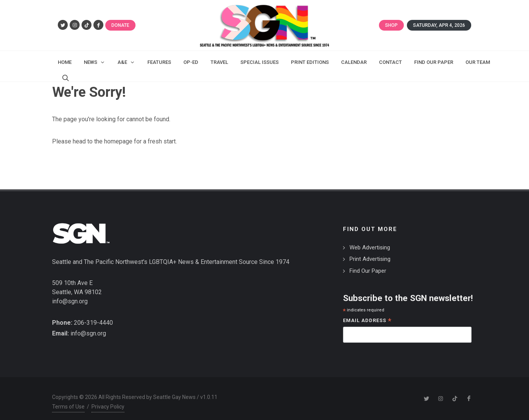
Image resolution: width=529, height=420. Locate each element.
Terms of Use (68, 399)
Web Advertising (370, 240)
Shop (391, 25)
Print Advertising (370, 251)
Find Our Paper (368, 263)
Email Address (367, 313)
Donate (120, 25)
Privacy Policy (108, 399)
